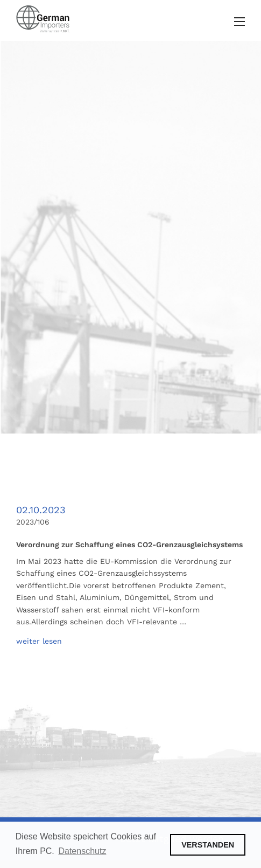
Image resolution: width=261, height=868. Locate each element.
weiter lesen (39, 641)
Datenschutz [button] (82, 851)
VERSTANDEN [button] (208, 845)
